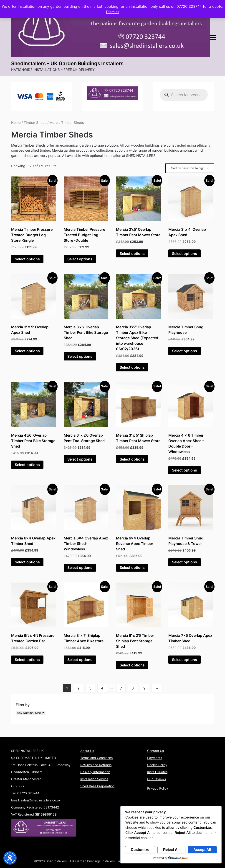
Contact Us (155, 751)
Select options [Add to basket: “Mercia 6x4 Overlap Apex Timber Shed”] (27, 562)
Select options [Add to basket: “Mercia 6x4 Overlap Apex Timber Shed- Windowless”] (80, 567)
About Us (87, 751)
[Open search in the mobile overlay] (184, 95)
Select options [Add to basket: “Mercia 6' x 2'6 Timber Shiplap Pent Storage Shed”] (132, 665)
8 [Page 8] (133, 688)
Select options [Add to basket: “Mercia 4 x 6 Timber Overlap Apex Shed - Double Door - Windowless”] (185, 470)
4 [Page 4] (102, 688)
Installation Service (94, 779)
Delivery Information (95, 772)
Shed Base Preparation (97, 786)
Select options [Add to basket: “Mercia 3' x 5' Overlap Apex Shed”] (27, 351)
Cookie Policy (157, 765)
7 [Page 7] (121, 688)
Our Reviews (157, 779)
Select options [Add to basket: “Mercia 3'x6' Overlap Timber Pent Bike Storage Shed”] (80, 356)
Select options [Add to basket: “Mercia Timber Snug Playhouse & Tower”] (185, 562)
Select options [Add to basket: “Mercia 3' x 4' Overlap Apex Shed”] (185, 254)
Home (16, 123)
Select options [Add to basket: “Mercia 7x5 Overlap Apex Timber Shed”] (185, 660)
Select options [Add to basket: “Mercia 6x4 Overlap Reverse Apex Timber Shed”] (132, 567)
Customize (140, 850)
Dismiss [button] (113, 12)
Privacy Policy (158, 788)
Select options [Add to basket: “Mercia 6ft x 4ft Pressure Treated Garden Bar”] (27, 660)
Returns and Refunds (96, 765)
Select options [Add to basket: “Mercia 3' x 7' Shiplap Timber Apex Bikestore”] (80, 660)
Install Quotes (157, 772)
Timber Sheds (35, 123)
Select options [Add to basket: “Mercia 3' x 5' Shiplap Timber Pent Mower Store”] (132, 459)
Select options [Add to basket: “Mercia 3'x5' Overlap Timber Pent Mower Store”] (132, 254)
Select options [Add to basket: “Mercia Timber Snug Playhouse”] (185, 351)
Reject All (171, 850)
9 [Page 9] (144, 688)
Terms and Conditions (96, 758)
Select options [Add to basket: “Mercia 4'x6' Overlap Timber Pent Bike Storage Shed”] (27, 465)
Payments (155, 758)
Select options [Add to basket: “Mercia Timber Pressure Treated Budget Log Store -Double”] (80, 259)
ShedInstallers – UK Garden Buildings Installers (67, 63)
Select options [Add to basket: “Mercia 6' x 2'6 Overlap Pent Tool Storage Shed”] (80, 459)
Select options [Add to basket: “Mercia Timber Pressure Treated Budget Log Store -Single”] (27, 259)
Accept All (202, 850)
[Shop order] (190, 168)
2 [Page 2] (78, 688)
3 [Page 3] (90, 688)
